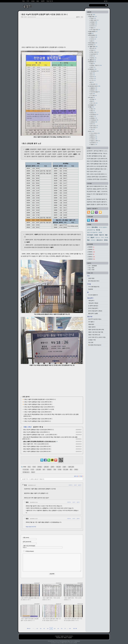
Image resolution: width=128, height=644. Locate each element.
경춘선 (93, 116)
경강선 (93, 113)
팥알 (82, 17)
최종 (106, 235)
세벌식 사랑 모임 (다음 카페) (96, 332)
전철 (25, 427)
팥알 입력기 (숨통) (93, 313)
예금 (88, 240)
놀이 (93, 73)
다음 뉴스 (98, 237)
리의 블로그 (91, 322)
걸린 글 (77, 476)
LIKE (88, 237)
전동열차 (49, 469)
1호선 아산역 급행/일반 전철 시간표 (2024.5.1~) (37, 421)
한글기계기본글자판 (92, 232)
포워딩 (106, 240)
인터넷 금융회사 (103, 227)
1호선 (30, 427)
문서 (93, 75)
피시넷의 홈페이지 (93, 295)
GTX (93, 124)
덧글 (81, 476)
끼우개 (93, 39)
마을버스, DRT (95, 141)
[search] (97, 5)
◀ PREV (29, 628)
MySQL (93, 58)
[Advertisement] (52, 32)
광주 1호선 (94, 126)
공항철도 (94, 118)
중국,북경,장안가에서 (94, 281)
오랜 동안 (93, 240)
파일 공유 (94, 84)
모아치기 (93, 26)
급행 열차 (46, 467)
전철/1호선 (24, 17)
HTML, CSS (94, 52)
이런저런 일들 (95, 92)
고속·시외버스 (95, 133)
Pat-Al (75, 643)
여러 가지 (94, 103)
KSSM (96, 235)
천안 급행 (66, 469)
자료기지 (101, 235)
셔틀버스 (94, 144)
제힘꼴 (100, 232)
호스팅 (98, 230)
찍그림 (92, 97)
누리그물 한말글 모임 (94, 287)
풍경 (92, 101)
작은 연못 (91, 342)
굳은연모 (93, 62)
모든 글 (92, 15)
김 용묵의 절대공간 (93, 306)
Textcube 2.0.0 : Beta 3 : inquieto (64, 638)
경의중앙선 (94, 114)
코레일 (76, 469)
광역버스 (93, 135)
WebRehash (77, 641)
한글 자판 (93, 16)
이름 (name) (30, 538)
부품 (93, 64)
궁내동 (106, 237)
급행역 (52, 467)
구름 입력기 (91, 301)
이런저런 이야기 (95, 86)
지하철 (60, 469)
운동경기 (94, 90)
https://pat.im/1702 (31, 527)
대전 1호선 (94, 128)
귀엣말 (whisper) (28, 551)
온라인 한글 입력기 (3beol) (95, 311)
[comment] (52, 562)
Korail (34, 467)
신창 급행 (38, 469)
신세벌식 (94, 24)
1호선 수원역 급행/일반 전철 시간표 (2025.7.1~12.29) (39, 409)
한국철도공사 (26, 472)
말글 (91, 33)
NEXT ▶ (75, 628)
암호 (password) (30, 542)
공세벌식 (94, 22)
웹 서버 (93, 48)
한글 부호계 (93, 32)
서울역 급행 (71, 467)
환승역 (33, 472)
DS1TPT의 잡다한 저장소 (95, 319)
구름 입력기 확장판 (93, 303)
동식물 (93, 99)
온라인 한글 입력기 (93, 308)
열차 (44, 469)
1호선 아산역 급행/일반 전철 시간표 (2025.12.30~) (38, 419)
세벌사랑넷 (91, 324)
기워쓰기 (94, 37)
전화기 (93, 67)
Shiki (63, 643)
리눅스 (93, 79)
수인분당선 (94, 120)
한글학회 (91, 289)
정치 (93, 94)
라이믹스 (92, 45)
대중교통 (58, 467)
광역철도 (40, 467)
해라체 (89, 227)
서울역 (64, 467)
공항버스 (94, 137)
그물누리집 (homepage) (43, 547)
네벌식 (93, 28)
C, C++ (93, 80)
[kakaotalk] (52, 462)
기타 (93, 129)
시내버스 (94, 139)
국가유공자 (90, 235)
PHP (93, 56)
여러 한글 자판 (95, 30)
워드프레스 (93, 43)
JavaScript (94, 54)
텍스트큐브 (93, 35)
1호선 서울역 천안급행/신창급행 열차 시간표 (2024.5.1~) (40, 399)
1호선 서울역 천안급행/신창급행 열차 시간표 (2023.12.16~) (44, 14)
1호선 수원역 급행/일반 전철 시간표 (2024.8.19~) (38, 412)
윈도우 (93, 77)
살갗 (92, 41)
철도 (71, 469)
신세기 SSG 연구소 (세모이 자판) (97, 337)
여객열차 (93, 105)
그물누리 (93, 60)
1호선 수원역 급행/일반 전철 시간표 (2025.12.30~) (38, 402)
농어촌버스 (94, 143)
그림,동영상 (94, 71)
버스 (92, 131)
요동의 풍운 (91, 278)
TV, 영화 (94, 96)
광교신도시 (100, 240)
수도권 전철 (26, 469)
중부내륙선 (95, 227)
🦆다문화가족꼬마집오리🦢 (95, 345)
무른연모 (93, 69)
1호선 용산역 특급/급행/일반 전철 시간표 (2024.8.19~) (39, 407)
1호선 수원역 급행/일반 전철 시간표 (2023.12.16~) (38, 404)
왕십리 (92, 237)
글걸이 (63, 636)
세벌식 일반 (94, 20)
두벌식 (93, 18)
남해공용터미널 (91, 230)
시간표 (32, 469)
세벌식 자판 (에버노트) (94, 335)
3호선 (93, 111)
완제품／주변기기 (96, 65)
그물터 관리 (93, 47)
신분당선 (94, 122)
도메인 (93, 50)
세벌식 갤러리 (92, 327)
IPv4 (102, 237)
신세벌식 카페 (92, 340)
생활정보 (94, 88)
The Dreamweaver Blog (65, 641)
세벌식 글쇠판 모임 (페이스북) (96, 329)
